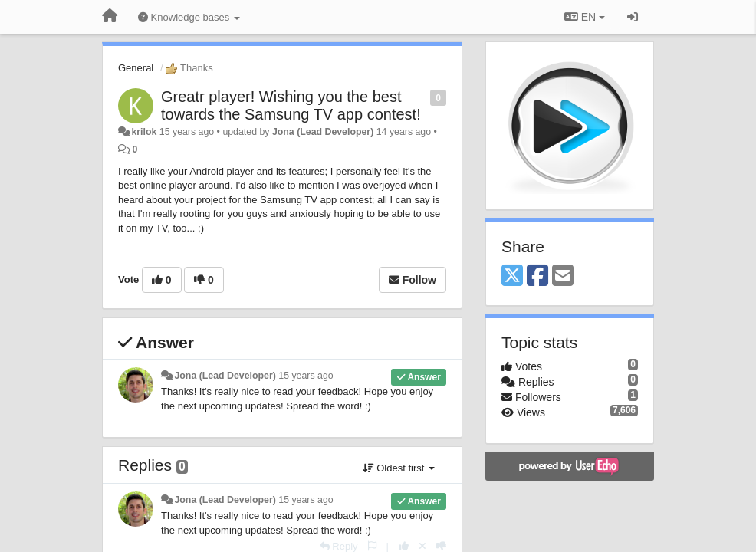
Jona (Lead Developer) (323, 132)
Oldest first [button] (399, 468)
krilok (144, 132)
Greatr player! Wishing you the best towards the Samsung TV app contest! (291, 105)
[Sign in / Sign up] (633, 17)
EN (585, 17)
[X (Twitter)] (512, 276)
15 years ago (306, 376)
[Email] (563, 276)
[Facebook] (537, 276)
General (136, 68)
